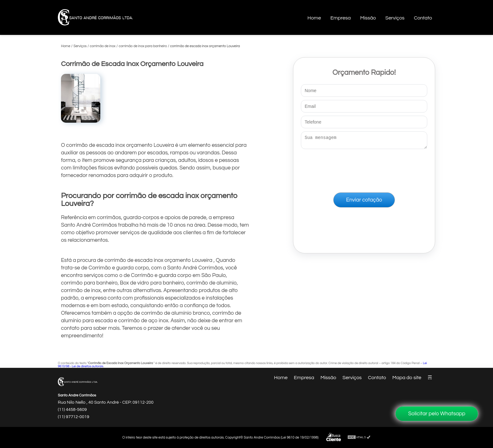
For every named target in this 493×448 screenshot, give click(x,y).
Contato (423, 18)
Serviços (395, 18)
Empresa (341, 18)
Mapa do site (407, 378)
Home (314, 18)
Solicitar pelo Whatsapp (437, 414)
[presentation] (364, 169)
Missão (368, 18)
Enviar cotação (364, 202)
